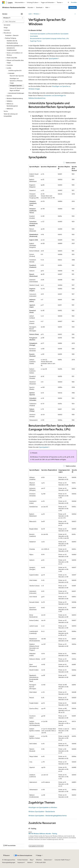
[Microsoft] (3, 2)
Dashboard (73, 7)
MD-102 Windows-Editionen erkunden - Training (43, 834)
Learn (30, 14)
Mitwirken (39, 860)
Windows (36, 14)
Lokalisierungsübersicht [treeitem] (15, 70)
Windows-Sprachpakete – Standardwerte (42, 811)
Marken (30, 862)
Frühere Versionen (23, 860)
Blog (31, 860)
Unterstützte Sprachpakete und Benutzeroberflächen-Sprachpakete (49, 34)
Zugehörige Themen (36, 41)
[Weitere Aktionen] (75, 14)
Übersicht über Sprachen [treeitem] (17, 76)
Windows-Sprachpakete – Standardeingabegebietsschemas (48, 815)
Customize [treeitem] (7, 30)
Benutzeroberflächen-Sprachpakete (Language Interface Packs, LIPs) (49, 38)
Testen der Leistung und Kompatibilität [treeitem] (11, 115)
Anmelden (74, 2)
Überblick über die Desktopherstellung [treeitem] (12, 42)
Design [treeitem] (6, 28)
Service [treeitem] (6, 111)
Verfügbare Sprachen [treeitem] (16, 86)
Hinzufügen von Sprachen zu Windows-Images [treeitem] (16, 81)
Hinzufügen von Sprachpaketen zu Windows (43, 807)
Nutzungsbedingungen (9, 862)
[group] (53, 293)
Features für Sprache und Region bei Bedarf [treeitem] (17, 89)
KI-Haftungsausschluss (9, 860)
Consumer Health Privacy (62, 860)
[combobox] (13, 18)
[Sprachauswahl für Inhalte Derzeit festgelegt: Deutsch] (6, 855)
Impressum (21, 862)
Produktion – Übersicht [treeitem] (12, 35)
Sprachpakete (34, 36)
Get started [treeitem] (7, 25)
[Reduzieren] (22, 14)
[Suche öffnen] (68, 2)
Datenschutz (48, 860)
